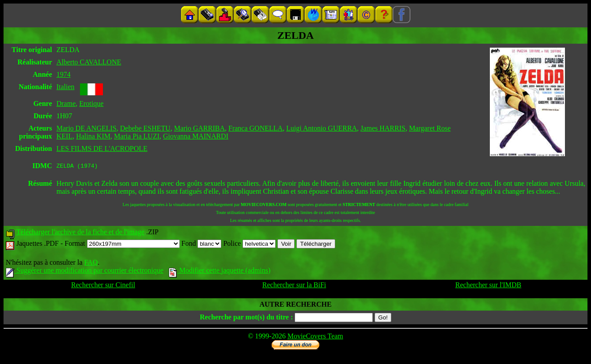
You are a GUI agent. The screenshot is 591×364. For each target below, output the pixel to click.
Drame (66, 103)
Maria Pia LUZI (137, 136)
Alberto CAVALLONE (89, 62)
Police (249, 245)
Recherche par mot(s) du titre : (246, 318)
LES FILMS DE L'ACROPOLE (102, 148)
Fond (202, 245)
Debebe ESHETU (145, 128)
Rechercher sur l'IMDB (489, 286)
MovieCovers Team (315, 337)
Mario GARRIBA (199, 128)
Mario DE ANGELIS (87, 128)
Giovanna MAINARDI (196, 136)
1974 (64, 74)
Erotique (91, 103)
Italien (66, 87)
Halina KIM (93, 136)
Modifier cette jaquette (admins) (220, 272)
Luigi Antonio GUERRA (322, 128)
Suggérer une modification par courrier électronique (85, 272)
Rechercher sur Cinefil (103, 286)
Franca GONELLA (256, 128)
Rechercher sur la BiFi (294, 286)
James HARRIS (383, 128)
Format (122, 245)
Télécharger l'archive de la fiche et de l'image (80, 233)
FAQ (91, 264)
